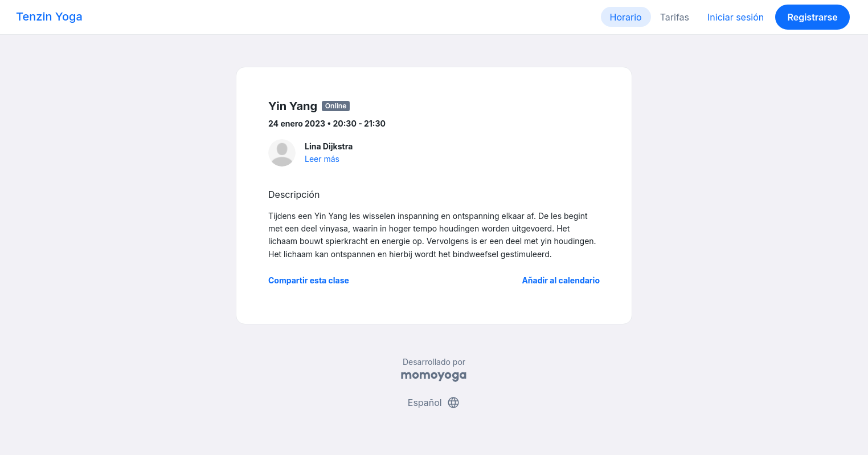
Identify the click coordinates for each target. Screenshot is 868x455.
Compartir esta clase (309, 280)
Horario (626, 17)
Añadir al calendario (561, 280)
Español (434, 403)
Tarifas (675, 17)
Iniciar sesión (736, 17)
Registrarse (812, 17)
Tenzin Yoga (49, 17)
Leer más (322, 159)
